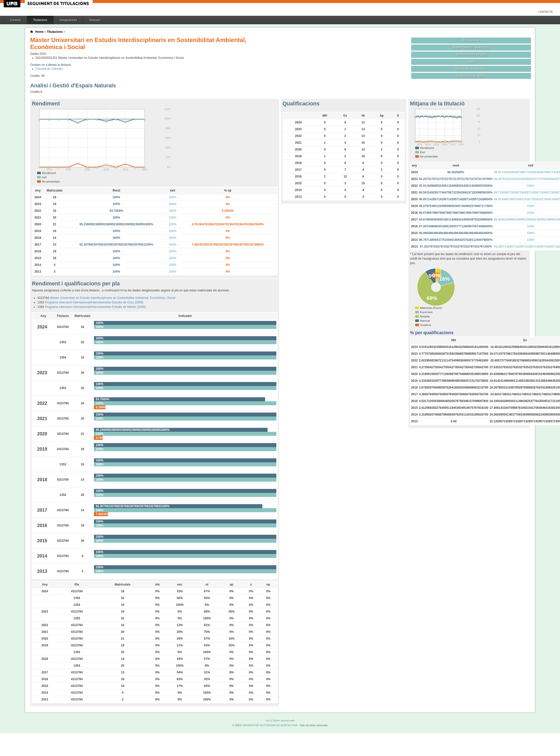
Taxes (471, 61)
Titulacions (40, 20)
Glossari (95, 20)
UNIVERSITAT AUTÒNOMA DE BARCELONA (270, 725)
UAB (13, 4)
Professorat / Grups (471, 54)
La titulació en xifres (471, 76)
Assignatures (68, 20)
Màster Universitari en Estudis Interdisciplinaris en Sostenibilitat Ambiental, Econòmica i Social (113, 298)
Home (39, 32)
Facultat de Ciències (49, 69)
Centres (16, 20)
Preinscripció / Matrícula (471, 47)
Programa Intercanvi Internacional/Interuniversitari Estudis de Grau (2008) (94, 302)
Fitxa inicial (471, 40)
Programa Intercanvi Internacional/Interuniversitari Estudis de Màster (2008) (95, 307)
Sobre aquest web (284, 720)
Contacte (546, 12)
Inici (268, 720)
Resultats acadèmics (471, 69)
